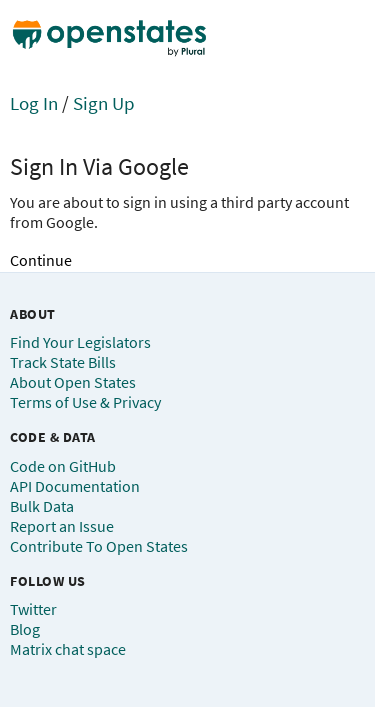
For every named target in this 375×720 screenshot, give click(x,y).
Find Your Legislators (80, 342)
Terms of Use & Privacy (85, 402)
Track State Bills (63, 362)
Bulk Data (42, 506)
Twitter (33, 609)
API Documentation (75, 486)
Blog (25, 629)
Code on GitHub (63, 466)
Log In (34, 103)
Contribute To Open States (99, 546)
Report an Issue (62, 526)
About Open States (73, 382)
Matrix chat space (68, 649)
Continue (41, 260)
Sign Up (104, 103)
